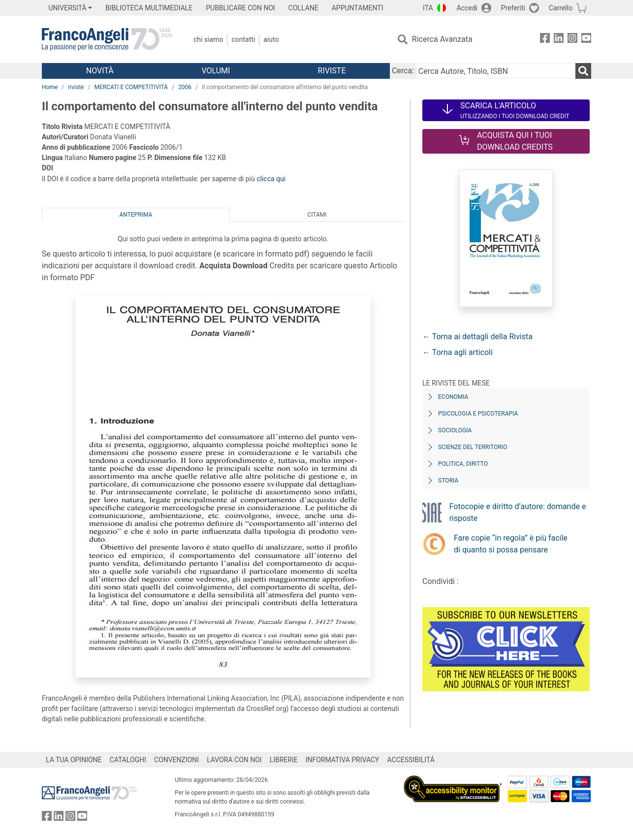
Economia (453, 397)
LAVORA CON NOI (234, 760)
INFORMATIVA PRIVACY (343, 760)
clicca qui (271, 179)
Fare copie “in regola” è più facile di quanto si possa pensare (511, 544)
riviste (76, 87)
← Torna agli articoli (458, 352)
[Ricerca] (583, 71)
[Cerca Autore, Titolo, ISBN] (496, 71)
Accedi (467, 8)
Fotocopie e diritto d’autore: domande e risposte (518, 512)
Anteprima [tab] (136, 215)
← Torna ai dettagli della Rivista (477, 337)
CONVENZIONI (176, 760)
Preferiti (513, 8)
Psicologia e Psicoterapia (478, 414)
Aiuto (271, 39)
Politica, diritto (463, 464)
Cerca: (403, 71)
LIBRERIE (284, 760)
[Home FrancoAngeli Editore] (107, 39)
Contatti (243, 39)
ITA (428, 8)
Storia (448, 481)
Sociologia (455, 430)
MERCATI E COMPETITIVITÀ (131, 87)
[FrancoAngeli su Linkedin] (559, 40)
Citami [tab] (317, 215)
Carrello (561, 8)
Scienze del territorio (473, 447)
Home (50, 87)
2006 (185, 87)
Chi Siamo (208, 39)
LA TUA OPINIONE (74, 760)
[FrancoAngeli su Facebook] (545, 40)
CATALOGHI (128, 760)
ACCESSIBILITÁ (411, 760)
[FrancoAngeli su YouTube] (586, 40)
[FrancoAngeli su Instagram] (572, 40)
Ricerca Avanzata (442, 39)
